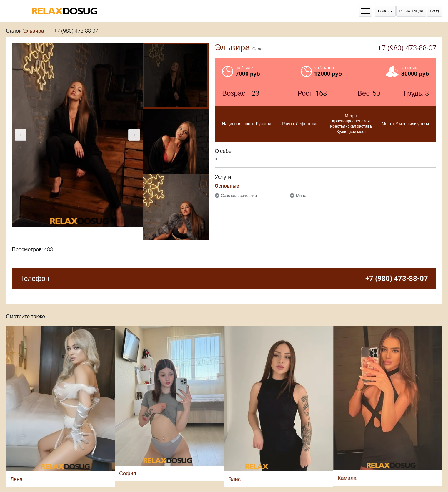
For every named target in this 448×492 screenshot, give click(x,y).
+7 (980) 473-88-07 (76, 31)
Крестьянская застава (351, 126)
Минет (302, 196)
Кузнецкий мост (351, 132)
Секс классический (239, 196)
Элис (234, 479)
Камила (347, 478)
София (128, 473)
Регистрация (411, 11)
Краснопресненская (351, 121)
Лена (16, 479)
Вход (434, 11)
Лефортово (306, 124)
